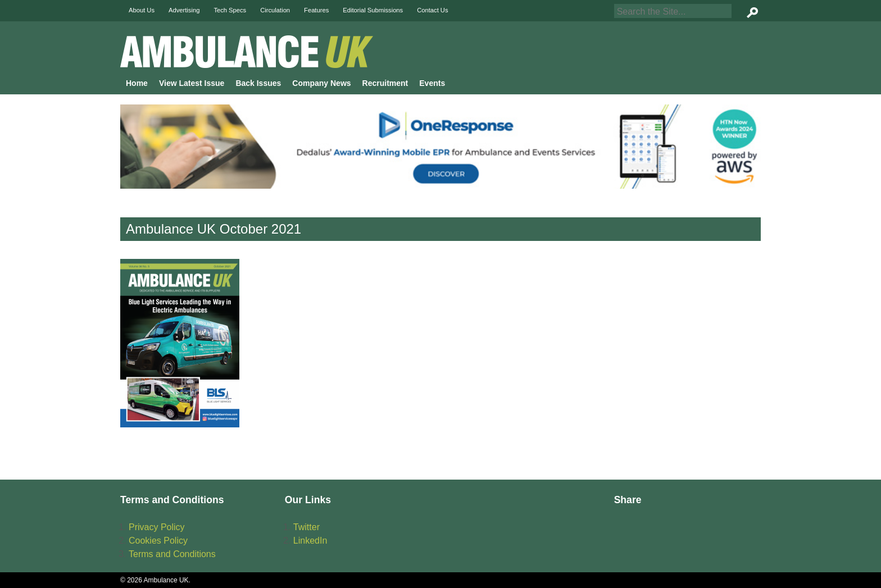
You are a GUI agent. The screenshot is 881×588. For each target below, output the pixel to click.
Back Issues (258, 83)
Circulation (275, 10)
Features (316, 10)
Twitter (306, 527)
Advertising (184, 10)
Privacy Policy (157, 527)
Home (137, 83)
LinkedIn (310, 541)
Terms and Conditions (172, 554)
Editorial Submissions (373, 10)
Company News (321, 83)
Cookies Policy (158, 541)
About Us (142, 10)
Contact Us (432, 10)
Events (432, 83)
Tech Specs (230, 10)
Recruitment (385, 83)
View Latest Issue (192, 83)
